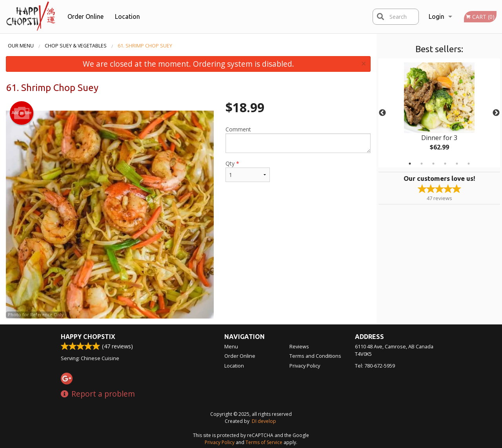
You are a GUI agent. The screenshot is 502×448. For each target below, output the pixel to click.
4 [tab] (445, 164)
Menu (231, 346)
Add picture (22, 113)
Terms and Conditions (315, 356)
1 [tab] (410, 164)
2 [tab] (422, 164)
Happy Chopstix (88, 337)
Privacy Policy (305, 366)
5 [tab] (457, 164)
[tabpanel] (439, 113)
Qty (248, 171)
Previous (382, 113)
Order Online (85, 16)
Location (127, 16)
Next (496, 113)
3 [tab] (433, 164)
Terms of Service (264, 442)
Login (437, 16)
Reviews (299, 346)
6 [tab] (469, 164)
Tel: (375, 366)
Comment (298, 139)
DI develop (264, 421)
